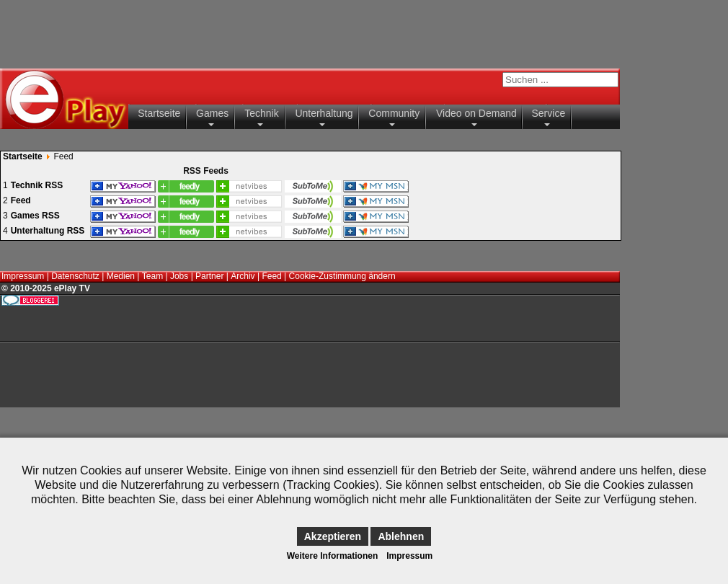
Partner (209, 276)
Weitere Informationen (332, 556)
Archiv (243, 276)
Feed (21, 200)
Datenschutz (75, 276)
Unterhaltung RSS (48, 231)
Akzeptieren (333, 536)
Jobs (179, 276)
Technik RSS (37, 185)
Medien (121, 276)
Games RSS (35, 216)
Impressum (23, 276)
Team (152, 276)
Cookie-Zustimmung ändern (342, 276)
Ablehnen (401, 536)
